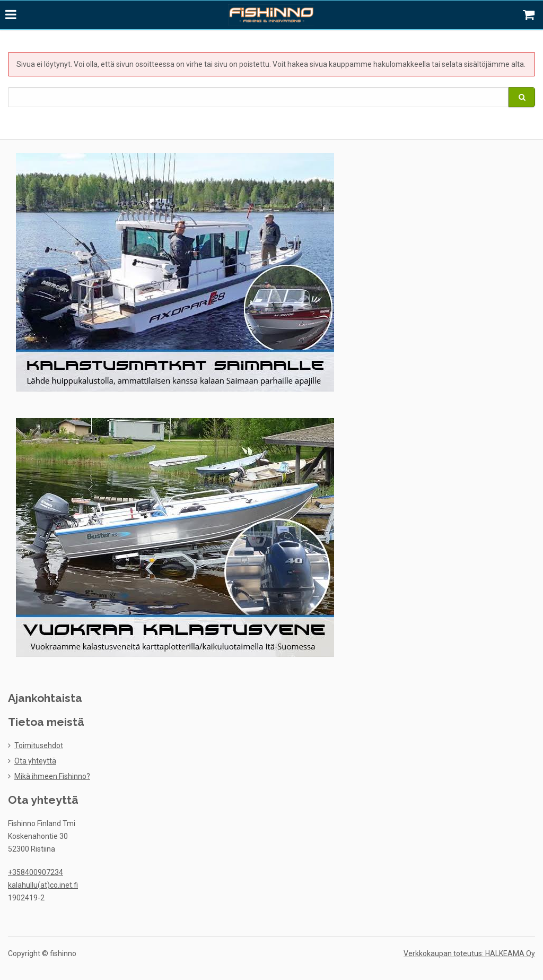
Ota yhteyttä (35, 760)
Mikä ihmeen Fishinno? (52, 775)
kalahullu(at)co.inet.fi (43, 884)
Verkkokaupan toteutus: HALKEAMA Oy (469, 952)
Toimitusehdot (39, 744)
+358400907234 (36, 871)
